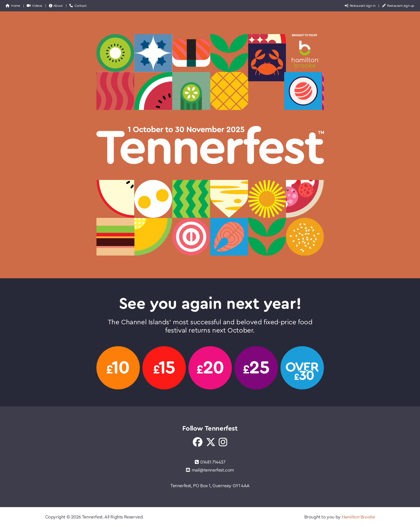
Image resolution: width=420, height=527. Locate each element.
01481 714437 (210, 462)
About (56, 6)
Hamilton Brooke (358, 517)
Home (13, 6)
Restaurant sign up (398, 6)
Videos (34, 6)
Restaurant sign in (360, 6)
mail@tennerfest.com (210, 470)
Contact (78, 6)
